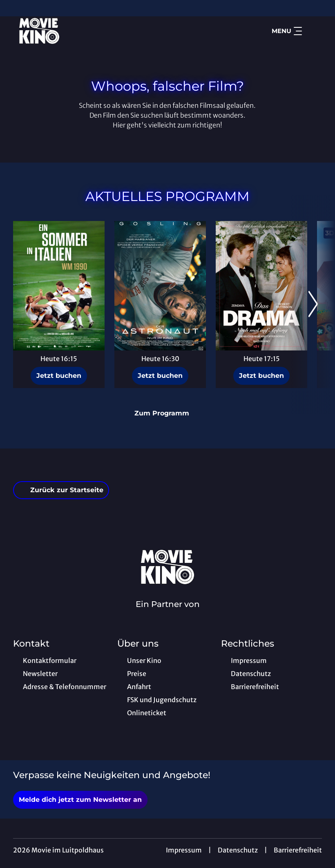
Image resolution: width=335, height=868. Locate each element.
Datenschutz (238, 850)
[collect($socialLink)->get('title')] (15, 8)
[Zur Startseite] (70, 31)
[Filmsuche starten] (314, 31)
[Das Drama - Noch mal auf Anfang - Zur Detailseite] (261, 286)
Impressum (184, 850)
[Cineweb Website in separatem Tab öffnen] (168, 615)
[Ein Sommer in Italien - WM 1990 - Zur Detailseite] (59, 286)
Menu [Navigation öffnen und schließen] (287, 31)
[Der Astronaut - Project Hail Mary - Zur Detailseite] (160, 286)
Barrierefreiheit (298, 850)
